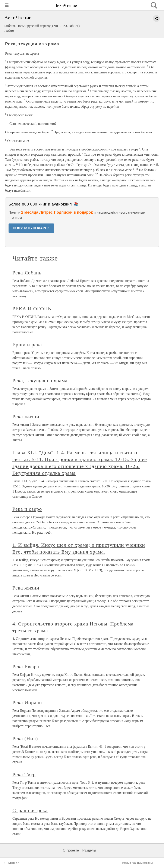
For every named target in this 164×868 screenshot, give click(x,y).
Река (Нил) (25, 738)
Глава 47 (13, 863)
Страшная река (30, 810)
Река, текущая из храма (40, 381)
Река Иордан (27, 703)
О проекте (71, 850)
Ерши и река (27, 345)
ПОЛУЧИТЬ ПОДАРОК (31, 228)
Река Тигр (24, 774)
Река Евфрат (27, 667)
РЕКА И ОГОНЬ (32, 309)
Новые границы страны (138, 863)
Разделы (89, 850)
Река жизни (26, 417)
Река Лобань (27, 273)
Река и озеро (27, 509)
